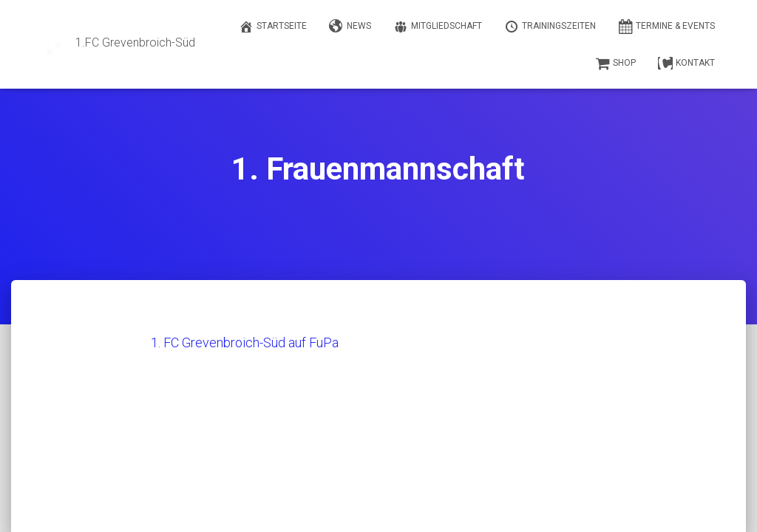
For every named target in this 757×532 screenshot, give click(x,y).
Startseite (273, 27)
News (350, 27)
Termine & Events (666, 27)
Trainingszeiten (550, 27)
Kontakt (686, 64)
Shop (615, 64)
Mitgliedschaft (438, 27)
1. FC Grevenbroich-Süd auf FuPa (245, 342)
